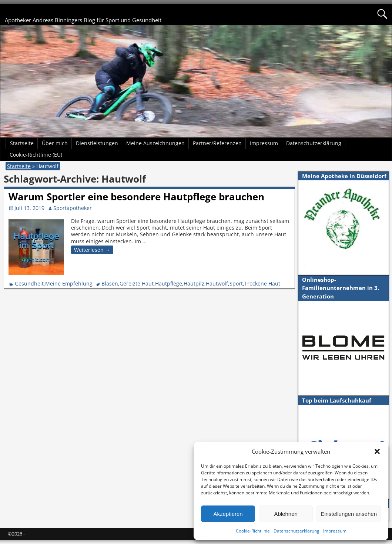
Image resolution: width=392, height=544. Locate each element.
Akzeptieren (228, 514)
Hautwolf (217, 283)
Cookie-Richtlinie (253, 531)
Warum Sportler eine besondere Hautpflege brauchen (136, 197)
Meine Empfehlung (69, 283)
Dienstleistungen (97, 143)
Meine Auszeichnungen (155, 143)
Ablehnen (286, 514)
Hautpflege (169, 283)
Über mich (55, 143)
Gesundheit (29, 283)
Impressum (335, 531)
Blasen (110, 283)
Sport (236, 283)
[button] (377, 451)
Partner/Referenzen (217, 143)
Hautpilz (194, 283)
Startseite (22, 143)
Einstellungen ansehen (349, 514)
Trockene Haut (262, 283)
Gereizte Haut (137, 283)
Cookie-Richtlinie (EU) (36, 155)
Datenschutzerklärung (296, 531)
